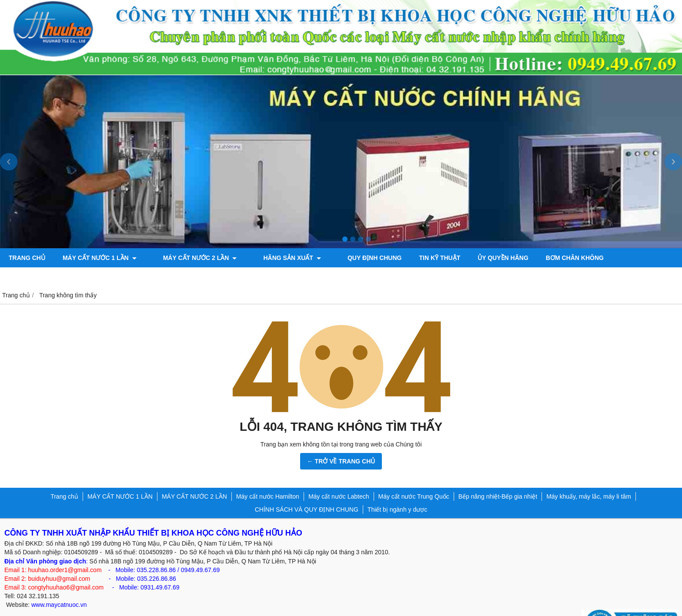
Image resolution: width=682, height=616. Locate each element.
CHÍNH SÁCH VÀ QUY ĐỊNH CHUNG (307, 490)
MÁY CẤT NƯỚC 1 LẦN (100, 258)
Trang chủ (27, 258)
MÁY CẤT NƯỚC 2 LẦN (191, 258)
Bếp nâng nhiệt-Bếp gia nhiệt (498, 477)
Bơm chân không (547, 258)
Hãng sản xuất (274, 258)
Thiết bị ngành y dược (397, 490)
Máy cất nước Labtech (339, 477)
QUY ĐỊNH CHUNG (347, 258)
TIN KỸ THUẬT (412, 258)
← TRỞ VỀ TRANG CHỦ (341, 442)
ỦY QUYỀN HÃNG (476, 258)
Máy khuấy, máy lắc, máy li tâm (589, 477)
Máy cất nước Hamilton (268, 477)
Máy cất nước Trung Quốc (414, 477)
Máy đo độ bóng (621, 258)
